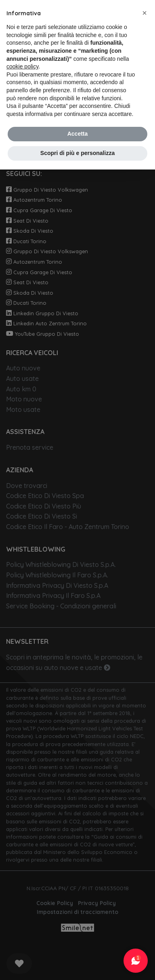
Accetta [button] (78, 134)
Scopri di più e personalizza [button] (77, 153)
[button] (145, 13)
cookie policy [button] (22, 66)
